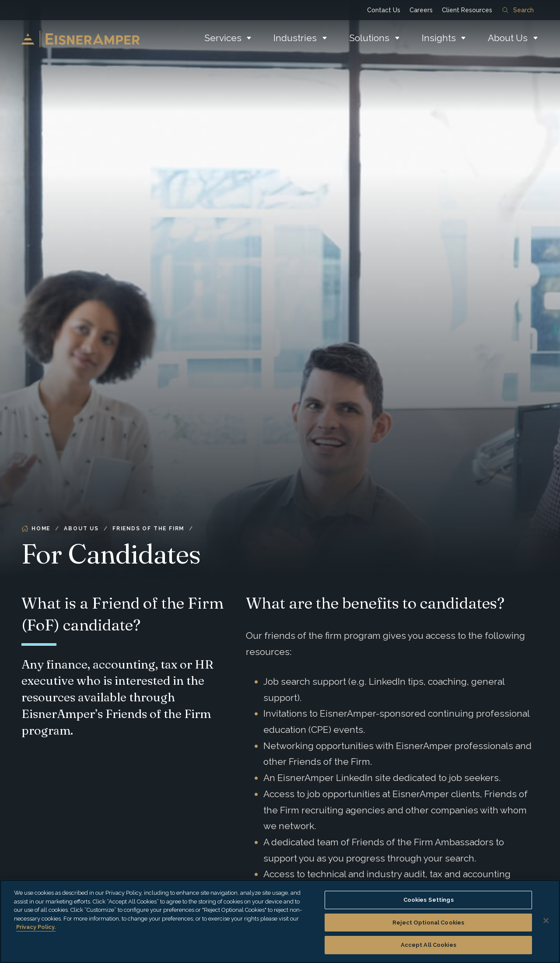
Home (36, 529)
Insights (439, 38)
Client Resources (467, 10)
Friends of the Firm (148, 529)
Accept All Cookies (429, 945)
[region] (280, 921)
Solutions (369, 38)
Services (223, 38)
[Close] (546, 921)
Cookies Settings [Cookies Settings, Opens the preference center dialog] (429, 900)
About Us (508, 38)
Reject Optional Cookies (428, 923)
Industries (295, 38)
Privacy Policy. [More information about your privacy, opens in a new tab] (36, 927)
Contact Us (384, 10)
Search (518, 10)
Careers (421, 10)
